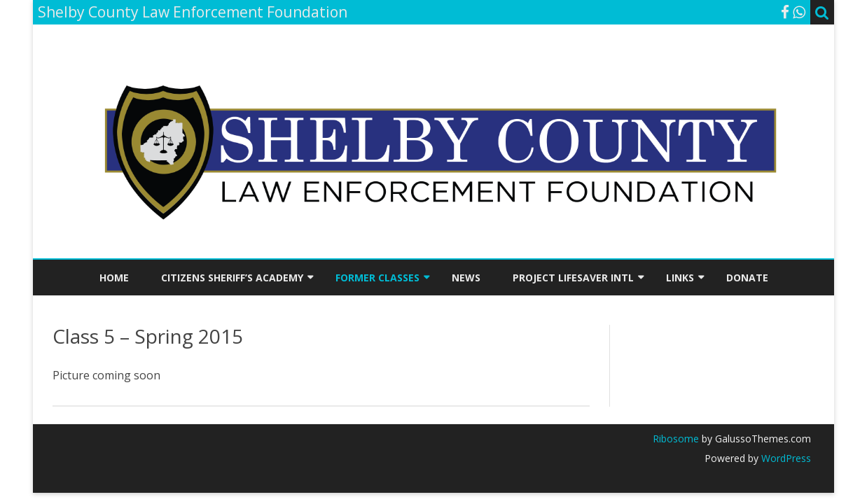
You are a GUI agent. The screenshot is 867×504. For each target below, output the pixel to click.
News (466, 278)
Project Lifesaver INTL (573, 278)
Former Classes (377, 278)
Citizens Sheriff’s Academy (232, 278)
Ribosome (676, 439)
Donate (747, 278)
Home (114, 278)
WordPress (785, 458)
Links (680, 278)
